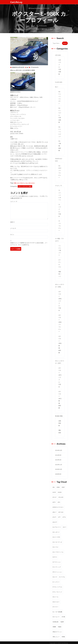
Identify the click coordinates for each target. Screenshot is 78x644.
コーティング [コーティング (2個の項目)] (57, 567)
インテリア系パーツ (60, 250)
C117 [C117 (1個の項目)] (55, 497)
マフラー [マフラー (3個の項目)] (56, 607)
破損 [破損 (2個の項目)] (60, 627)
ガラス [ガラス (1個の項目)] (55, 557)
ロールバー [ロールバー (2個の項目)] (56, 617)
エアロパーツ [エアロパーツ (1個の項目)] (57, 527)
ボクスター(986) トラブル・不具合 (60, 301)
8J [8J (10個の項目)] (54, 487)
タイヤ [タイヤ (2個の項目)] (55, 577)
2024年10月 (59, 450)
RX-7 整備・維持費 (60, 146)
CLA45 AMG (59, 82)
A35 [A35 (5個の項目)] (55, 492)
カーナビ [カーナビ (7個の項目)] (56, 547)
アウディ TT (58, 186)
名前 (12, 222)
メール (13, 228)
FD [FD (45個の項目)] (59, 502)
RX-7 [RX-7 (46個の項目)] (55, 512)
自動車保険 (60, 423)
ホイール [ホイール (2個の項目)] (56, 597)
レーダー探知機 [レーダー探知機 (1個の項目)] (58, 612)
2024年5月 (58, 455)
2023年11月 (59, 465)
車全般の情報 (59, 416)
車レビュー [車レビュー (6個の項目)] (56, 637)
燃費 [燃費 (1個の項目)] (55, 627)
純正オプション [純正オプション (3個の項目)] (58, 632)
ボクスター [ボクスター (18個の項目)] (56, 602)
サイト (12, 235)
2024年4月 (58, 460)
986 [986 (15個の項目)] (59, 487)
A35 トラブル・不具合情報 (60, 67)
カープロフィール (22, 183)
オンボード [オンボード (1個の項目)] (56, 532)
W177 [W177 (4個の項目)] (55, 522)
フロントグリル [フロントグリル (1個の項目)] (58, 587)
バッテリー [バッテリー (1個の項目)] (56, 582)
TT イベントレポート (60, 195)
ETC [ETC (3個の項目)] (54, 502)
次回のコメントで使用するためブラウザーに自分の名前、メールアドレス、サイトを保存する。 (29, 244)
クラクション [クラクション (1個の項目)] (57, 562)
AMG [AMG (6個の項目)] (60, 492)
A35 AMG (58, 55)
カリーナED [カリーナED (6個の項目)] (57, 537)
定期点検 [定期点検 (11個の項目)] (56, 622)
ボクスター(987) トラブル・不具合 (60, 377)
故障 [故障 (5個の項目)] (62, 622)
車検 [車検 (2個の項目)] (64, 637)
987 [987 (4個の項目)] (64, 487)
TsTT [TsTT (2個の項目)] (55, 517)
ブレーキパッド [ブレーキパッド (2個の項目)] (58, 592)
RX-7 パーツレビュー (60, 132)
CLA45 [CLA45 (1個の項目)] (61, 497)
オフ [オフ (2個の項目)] (65, 527)
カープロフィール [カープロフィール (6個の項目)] (58, 552)
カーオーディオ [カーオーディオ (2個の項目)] (58, 542)
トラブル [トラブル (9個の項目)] (62, 577)
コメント (14, 201)
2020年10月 (59, 469)
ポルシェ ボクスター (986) (31, 29)
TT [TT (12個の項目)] (60, 517)
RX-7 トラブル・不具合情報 (60, 115)
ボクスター (32, 183)
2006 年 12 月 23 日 (18, 67)
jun (27, 67)
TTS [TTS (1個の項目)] (64, 517)
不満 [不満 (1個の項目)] (64, 617)
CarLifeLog (16, 2)
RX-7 (57, 87)
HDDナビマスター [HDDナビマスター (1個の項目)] (58, 507)
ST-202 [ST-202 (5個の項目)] (61, 512)
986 (15, 183)
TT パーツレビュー (60, 226)
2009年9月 (58, 474)
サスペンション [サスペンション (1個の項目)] (58, 572)
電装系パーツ (60, 274)
